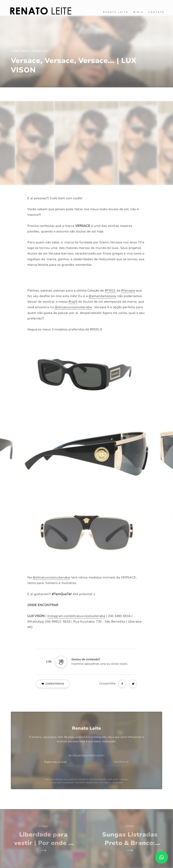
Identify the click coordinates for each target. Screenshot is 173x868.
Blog (94, 12)
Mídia (138, 12)
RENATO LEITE (116, 12)
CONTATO (156, 12)
